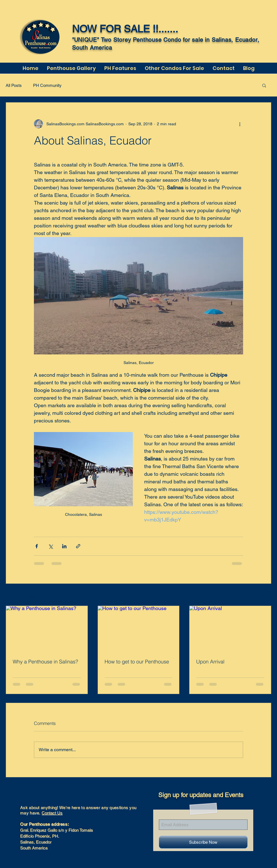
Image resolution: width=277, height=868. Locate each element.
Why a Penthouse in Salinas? (45, 662)
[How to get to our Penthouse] (139, 629)
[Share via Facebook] (37, 546)
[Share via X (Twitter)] (50, 546)
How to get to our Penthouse (137, 662)
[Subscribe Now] (203, 842)
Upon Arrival (210, 662)
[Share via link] (78, 546)
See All (265, 595)
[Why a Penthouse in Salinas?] (47, 629)
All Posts (14, 85)
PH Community (47, 85)
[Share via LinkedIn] (64, 546)
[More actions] (240, 124)
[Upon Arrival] (230, 629)
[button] (264, 85)
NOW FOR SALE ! (114, 29)
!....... (167, 29)
